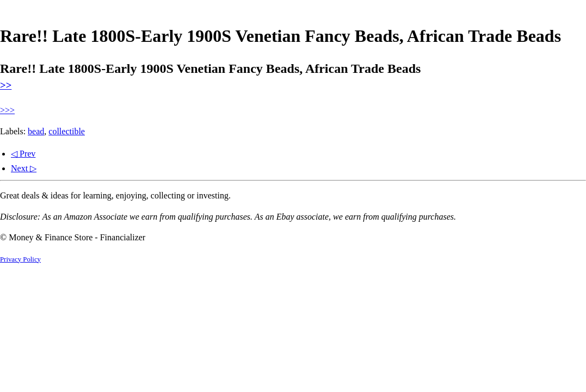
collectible (67, 131)
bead (36, 131)
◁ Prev (23, 154)
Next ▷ (24, 168)
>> (6, 85)
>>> (7, 110)
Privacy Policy (20, 259)
